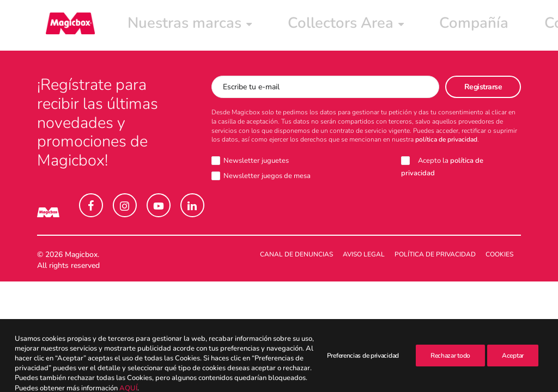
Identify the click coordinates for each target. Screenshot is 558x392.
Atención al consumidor (487, 26)
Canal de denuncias (296, 255)
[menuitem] (145, 26)
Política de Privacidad (435, 255)
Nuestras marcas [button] (145, 26)
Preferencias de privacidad (363, 383)
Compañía (331, 26)
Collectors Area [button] (248, 26)
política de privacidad (446, 140)
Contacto (393, 26)
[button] (91, 206)
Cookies (499, 255)
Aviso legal (364, 255)
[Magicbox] (62, 26)
